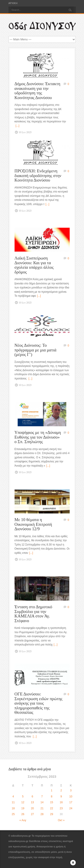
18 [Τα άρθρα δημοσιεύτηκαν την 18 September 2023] (13, 808)
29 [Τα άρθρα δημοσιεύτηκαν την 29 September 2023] (52, 814)
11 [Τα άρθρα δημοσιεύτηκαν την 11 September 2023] (13, 802)
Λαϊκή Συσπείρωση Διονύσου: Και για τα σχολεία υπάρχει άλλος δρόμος (34, 265)
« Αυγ (23, 820)
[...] (18, 126)
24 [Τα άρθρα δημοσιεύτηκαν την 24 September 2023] (71, 808)
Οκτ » (61, 820)
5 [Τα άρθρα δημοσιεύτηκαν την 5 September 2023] (23, 797)
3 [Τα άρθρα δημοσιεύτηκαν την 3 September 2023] (71, 790)
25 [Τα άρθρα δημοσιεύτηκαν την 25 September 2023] (13, 814)
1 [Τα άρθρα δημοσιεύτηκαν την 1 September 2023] (52, 790)
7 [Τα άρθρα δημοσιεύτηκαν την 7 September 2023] (42, 797)
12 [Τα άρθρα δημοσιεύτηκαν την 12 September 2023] (23, 802)
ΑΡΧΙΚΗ (13, 3)
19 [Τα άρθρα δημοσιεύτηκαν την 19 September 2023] (23, 808)
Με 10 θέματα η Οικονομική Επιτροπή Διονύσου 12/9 (33, 524)
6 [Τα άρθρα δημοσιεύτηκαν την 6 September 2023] (32, 797)
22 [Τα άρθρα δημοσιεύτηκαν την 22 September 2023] (52, 808)
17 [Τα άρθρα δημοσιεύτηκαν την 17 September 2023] (71, 802)
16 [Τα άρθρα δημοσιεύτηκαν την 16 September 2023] (61, 802)
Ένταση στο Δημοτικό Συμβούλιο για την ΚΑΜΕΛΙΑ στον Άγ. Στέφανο (33, 614)
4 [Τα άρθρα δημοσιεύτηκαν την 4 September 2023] (13, 797)
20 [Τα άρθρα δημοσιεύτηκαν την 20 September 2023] (32, 808)
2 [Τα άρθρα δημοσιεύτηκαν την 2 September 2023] (61, 790)
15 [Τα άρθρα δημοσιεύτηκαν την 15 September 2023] (52, 802)
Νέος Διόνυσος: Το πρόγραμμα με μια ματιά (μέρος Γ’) (36, 350)
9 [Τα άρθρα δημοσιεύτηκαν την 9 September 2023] (61, 797)
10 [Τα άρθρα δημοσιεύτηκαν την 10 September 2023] (71, 797)
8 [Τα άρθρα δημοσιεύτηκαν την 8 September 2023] (52, 797)
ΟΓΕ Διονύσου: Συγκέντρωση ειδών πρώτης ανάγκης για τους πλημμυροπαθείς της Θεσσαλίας (39, 703)
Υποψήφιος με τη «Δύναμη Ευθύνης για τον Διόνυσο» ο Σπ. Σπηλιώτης (38, 437)
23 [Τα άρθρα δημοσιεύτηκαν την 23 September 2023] (61, 808)
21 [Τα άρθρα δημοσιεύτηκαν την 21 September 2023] (42, 808)
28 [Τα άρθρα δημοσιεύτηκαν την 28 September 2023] (42, 814)
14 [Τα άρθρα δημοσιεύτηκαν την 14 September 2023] (42, 802)
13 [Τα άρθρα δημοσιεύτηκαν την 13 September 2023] (32, 802)
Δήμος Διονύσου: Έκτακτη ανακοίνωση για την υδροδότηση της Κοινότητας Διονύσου (38, 91)
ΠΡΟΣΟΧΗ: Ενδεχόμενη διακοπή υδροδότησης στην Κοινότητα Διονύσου (38, 175)
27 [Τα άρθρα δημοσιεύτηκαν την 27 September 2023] (32, 814)
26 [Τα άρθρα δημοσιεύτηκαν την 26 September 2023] (23, 814)
